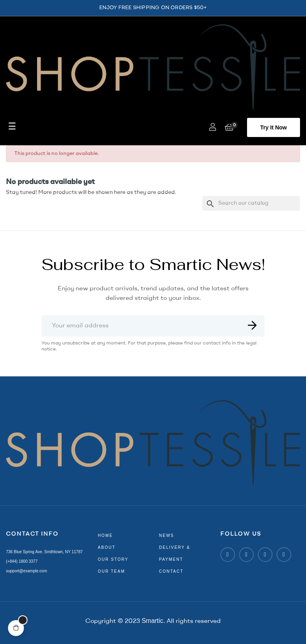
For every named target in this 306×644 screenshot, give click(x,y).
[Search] (251, 203)
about (106, 547)
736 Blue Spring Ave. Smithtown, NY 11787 (44, 552)
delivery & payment (175, 553)
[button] (274, 127)
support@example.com (26, 571)
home (105, 535)
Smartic (152, 621)
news (167, 535)
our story (113, 559)
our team (111, 571)
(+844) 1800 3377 (22, 561)
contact (171, 571)
